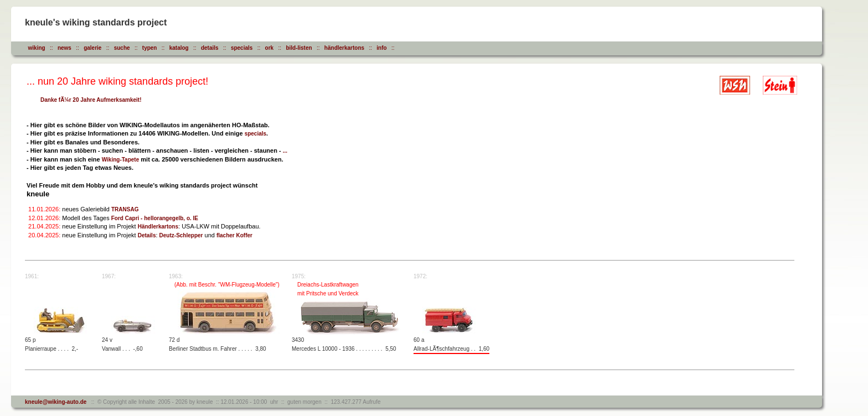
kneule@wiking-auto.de (56, 402)
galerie (92, 48)
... (285, 151)
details (210, 48)
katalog (179, 48)
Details (147, 235)
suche (122, 48)
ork (270, 48)
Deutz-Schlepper (181, 235)
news (64, 48)
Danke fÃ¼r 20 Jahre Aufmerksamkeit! (91, 100)
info (381, 48)
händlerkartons (344, 48)
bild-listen (299, 48)
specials (242, 48)
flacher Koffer (234, 235)
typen (150, 48)
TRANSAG (125, 209)
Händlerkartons (158, 227)
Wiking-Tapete (121, 160)
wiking (37, 48)
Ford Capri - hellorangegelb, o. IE (155, 218)
